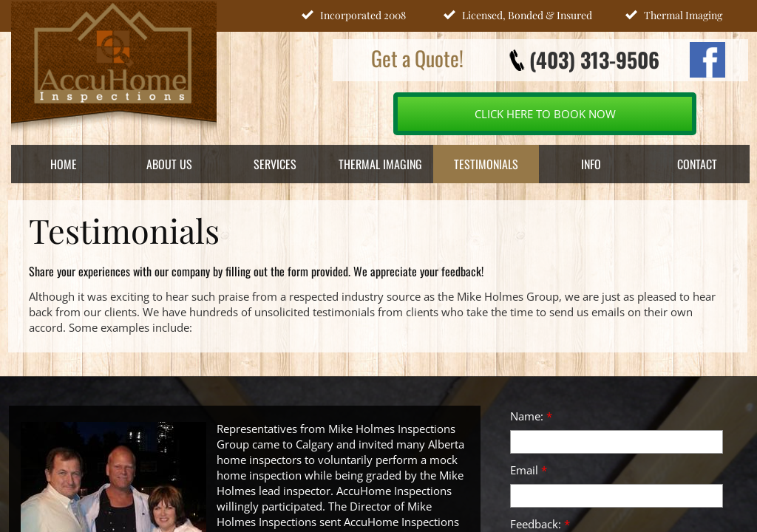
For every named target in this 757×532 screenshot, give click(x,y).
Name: (531, 416)
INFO (591, 164)
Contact (697, 164)
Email (529, 470)
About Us (169, 164)
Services (275, 164)
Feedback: (540, 524)
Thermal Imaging (380, 164)
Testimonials (486, 164)
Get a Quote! (417, 58)
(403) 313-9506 (594, 60)
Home (64, 164)
